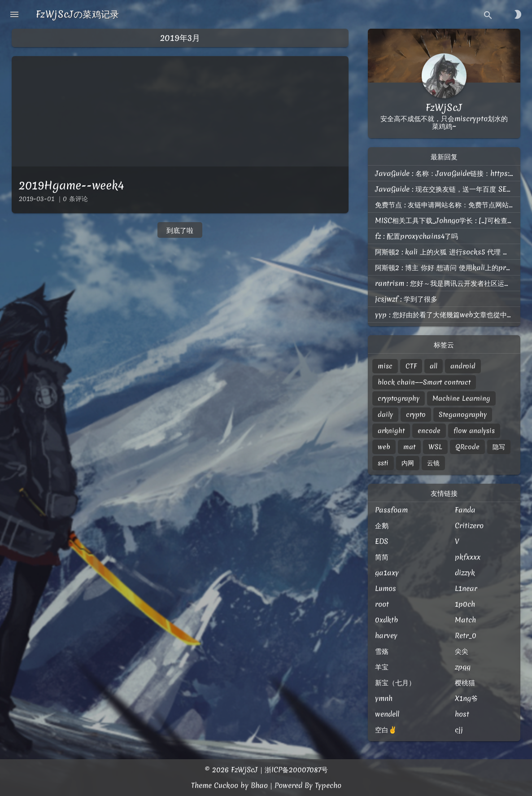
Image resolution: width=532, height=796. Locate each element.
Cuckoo (226, 785)
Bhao (259, 785)
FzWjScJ (244, 770)
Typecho (328, 785)
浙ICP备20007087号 (296, 770)
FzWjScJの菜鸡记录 (78, 14)
